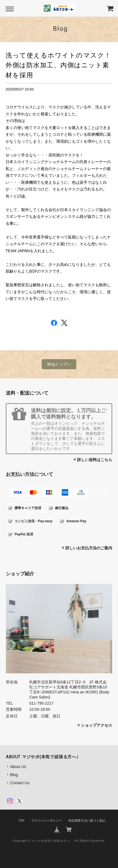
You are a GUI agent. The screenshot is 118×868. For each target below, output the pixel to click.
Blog (14, 775)
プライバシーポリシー (46, 821)
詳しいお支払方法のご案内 (89, 548)
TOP (21, 821)
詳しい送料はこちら (95, 460)
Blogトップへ (59, 364)
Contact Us (20, 783)
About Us (18, 767)
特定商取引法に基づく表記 (87, 821)
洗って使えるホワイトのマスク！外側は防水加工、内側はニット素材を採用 (58, 65)
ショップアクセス (97, 725)
